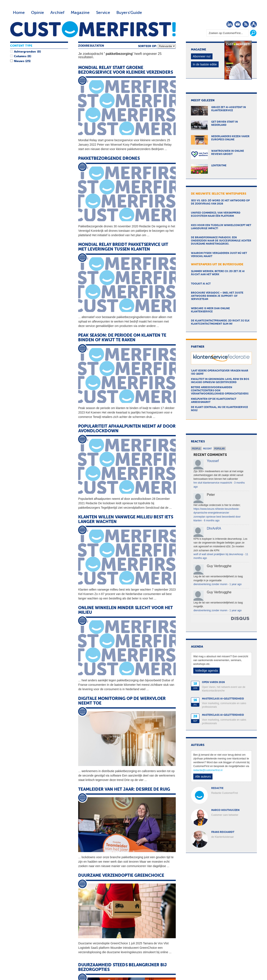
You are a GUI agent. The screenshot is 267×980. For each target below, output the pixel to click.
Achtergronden (25, 52)
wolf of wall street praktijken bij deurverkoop (218, 554)
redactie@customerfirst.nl (208, 770)
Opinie (37, 13)
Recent (208, 449)
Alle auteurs (203, 777)
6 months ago (212, 520)
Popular (220, 449)
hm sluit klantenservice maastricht (213, 483)
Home (19, 13)
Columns (20, 56)
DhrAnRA (214, 528)
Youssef (213, 461)
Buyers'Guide (129, 13)
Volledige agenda (206, 671)
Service (103, 13)
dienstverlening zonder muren (210, 584)
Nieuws (19, 61)
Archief (57, 13)
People (196, 449)
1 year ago (235, 584)
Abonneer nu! (202, 56)
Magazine (80, 13)
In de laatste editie (205, 64)
